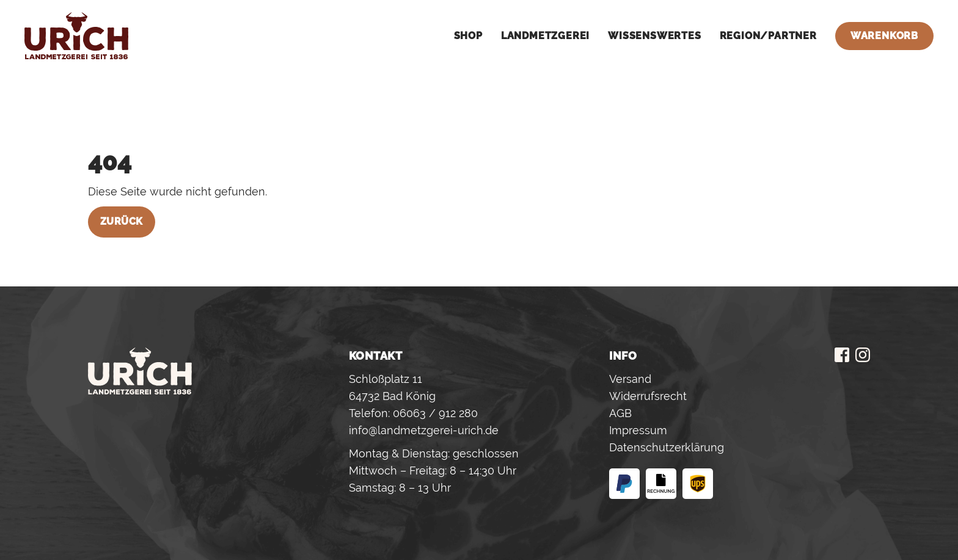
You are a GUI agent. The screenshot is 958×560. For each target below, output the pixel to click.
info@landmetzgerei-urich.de (424, 430)
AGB (620, 413)
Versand (630, 379)
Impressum (638, 430)
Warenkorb (884, 36)
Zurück (122, 221)
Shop (468, 36)
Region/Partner (768, 36)
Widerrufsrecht (648, 396)
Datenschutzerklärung (667, 447)
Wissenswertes (654, 36)
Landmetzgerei (545, 36)
